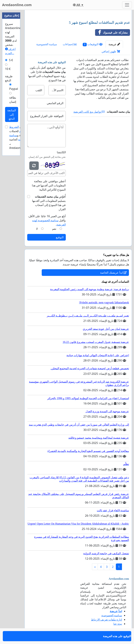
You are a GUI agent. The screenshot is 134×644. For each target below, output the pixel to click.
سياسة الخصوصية (47, 44)
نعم (54, 229)
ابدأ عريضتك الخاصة (113, 273)
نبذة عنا (118, 624)
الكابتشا (61, 152)
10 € (8, 69)
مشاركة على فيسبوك (111, 32)
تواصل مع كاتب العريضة (89, 112)
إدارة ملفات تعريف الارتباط (107, 620)
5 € (11, 60)
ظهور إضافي (111, 51)
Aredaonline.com (17, 5)
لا (37, 229)
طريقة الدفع (9, 78)
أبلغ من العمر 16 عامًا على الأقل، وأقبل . (47, 220)
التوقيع (60, 237)
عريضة (114, 44)
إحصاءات (70, 44)
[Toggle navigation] (127, 5)
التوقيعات (93, 44)
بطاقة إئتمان (13, 100)
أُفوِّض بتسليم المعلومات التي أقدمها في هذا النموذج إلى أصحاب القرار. (49, 203)
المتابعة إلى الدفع (12, 114)
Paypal (14, 89)
